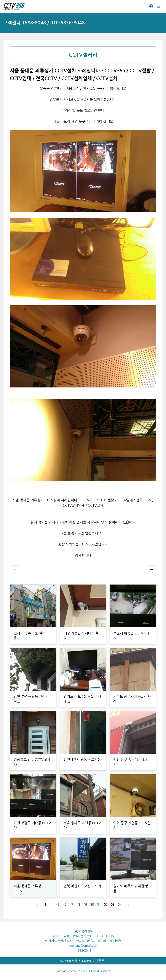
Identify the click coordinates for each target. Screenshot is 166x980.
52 (106, 905)
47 (71, 905)
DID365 (87, 961)
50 (92, 905)
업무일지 (101, 961)
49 (85, 905)
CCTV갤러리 (83, 55)
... (51, 905)
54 (120, 905)
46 (64, 905)
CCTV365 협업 (68, 961)
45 (57, 905)
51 (99, 905)
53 (113, 905)
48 (78, 905)
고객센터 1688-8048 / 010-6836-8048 (44, 23)
